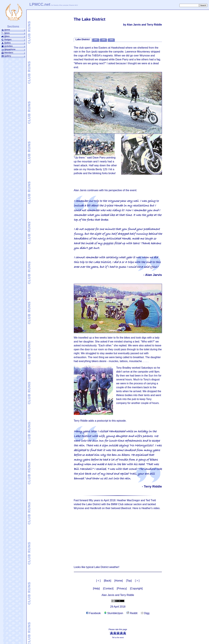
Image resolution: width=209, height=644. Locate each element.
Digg (145, 613)
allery (13, 56)
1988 (103, 40)
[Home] (119, 581)
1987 (96, 40)
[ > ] (137, 581)
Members (13, 53)
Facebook (93, 613)
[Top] (129, 581)
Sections (13, 26)
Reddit (132, 613)
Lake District (83, 39)
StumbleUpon (114, 613)
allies (13, 43)
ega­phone (13, 49)
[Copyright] (136, 588)
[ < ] (98, 581)
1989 (111, 40)
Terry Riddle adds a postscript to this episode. (100, 421)
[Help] (96, 588)
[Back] (107, 581)
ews (13, 33)
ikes (13, 36)
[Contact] (108, 588)
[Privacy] (122, 588)
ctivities (13, 46)
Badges (13, 40)
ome (13, 30)
